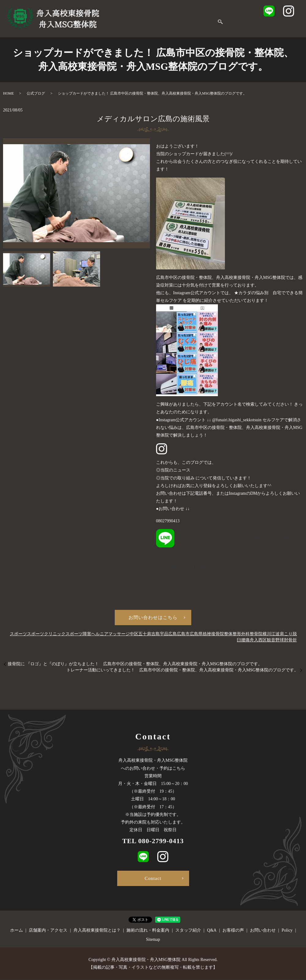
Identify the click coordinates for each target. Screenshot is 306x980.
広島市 (183, 635)
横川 (267, 635)
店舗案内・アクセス (142, 17)
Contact (153, 878)
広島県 (196, 635)
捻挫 (207, 635)
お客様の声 (163, 27)
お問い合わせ (194, 27)
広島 (173, 635)
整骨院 (256, 635)
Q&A (140, 27)
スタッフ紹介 (116, 27)
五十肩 (145, 635)
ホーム (109, 17)
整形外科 (241, 635)
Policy (287, 931)
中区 (134, 635)
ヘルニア (100, 635)
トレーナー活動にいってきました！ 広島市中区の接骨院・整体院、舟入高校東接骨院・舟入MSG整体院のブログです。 (182, 671)
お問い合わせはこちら (153, 618)
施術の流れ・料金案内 (248, 17)
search (215, 27)
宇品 (164, 635)
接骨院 (218, 635)
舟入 (254, 641)
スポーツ (18, 635)
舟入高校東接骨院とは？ (194, 17)
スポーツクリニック (46, 635)
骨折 (293, 641)
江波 (275, 635)
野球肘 (282, 641)
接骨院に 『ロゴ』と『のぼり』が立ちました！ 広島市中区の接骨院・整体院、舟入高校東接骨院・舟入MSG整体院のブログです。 (135, 665)
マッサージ (119, 635)
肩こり (286, 635)
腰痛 (245, 641)
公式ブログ (36, 93)
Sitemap (153, 940)
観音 (271, 641)
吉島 (155, 635)
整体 (228, 635)
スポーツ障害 (78, 635)
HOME (8, 93)
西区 (263, 641)
